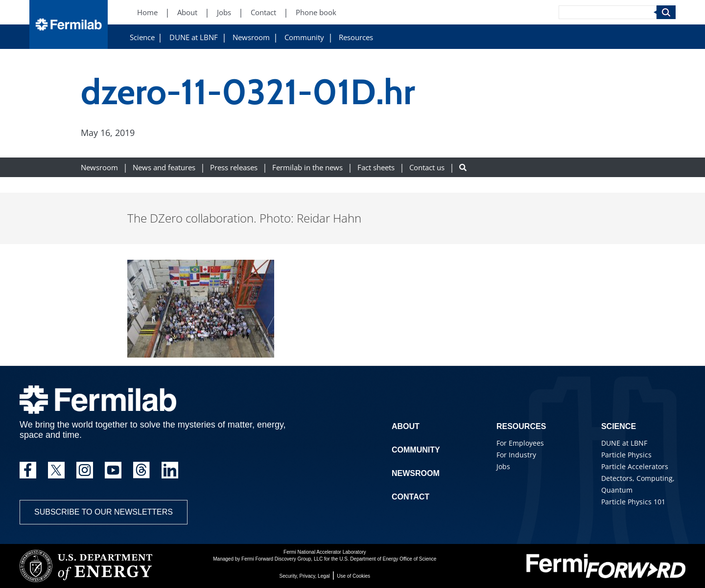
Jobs (503, 466)
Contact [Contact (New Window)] (263, 12)
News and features (164, 168)
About (406, 426)
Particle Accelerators (635, 466)
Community (304, 37)
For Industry (516, 455)
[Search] (608, 12)
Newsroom (251, 37)
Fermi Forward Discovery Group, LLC (282, 559)
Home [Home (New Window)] (147, 12)
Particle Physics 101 (633, 502)
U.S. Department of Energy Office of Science (388, 559)
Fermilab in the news (307, 168)
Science (142, 37)
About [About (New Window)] (187, 12)
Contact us (427, 168)
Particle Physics (626, 455)
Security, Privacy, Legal (305, 576)
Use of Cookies (353, 576)
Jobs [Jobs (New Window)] (224, 12)
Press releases (234, 168)
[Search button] (463, 168)
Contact (411, 497)
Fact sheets (376, 168)
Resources (356, 37)
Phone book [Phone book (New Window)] (316, 12)
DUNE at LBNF (194, 37)
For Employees (520, 443)
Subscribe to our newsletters (104, 512)
